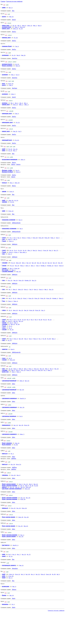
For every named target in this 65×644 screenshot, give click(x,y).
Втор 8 (43, 604)
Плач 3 (16, 317)
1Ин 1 (24, 276)
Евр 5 (39, 27)
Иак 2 (12, 192)
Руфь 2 (53, 250)
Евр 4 (13, 284)
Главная (3, 1)
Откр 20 (11, 606)
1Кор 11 (30, 27)
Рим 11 (35, 263)
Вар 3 (14, 617)
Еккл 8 (61, 279)
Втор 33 (27, 447)
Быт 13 (29, 276)
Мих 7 (15, 158)
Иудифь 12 (50, 279)
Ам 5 (58, 604)
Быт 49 (28, 604)
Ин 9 (15, 250)
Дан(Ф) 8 (23, 419)
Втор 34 (17, 282)
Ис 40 (18, 341)
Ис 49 (44, 356)
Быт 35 (21, 447)
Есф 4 (56, 279)
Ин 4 (28, 336)
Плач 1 (10, 317)
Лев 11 (21, 594)
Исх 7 (19, 583)
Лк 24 (25, 263)
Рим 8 (18, 58)
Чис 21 (15, 157)
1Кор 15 (17, 192)
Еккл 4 (41, 304)
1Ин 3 (16, 108)
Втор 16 (28, 512)
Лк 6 (10, 327)
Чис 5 (51, 388)
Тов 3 (30, 356)
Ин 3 (10, 583)
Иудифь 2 (55, 314)
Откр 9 (11, 201)
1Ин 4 (21, 108)
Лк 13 (14, 58)
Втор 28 (41, 250)
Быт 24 (44, 276)
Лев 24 (15, 295)
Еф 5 (20, 138)
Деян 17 (15, 110)
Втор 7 (29, 250)
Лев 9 (31, 509)
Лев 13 (17, 466)
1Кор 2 (15, 304)
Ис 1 (40, 356)
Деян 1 (15, 388)
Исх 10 (13, 500)
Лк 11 (18, 129)
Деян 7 (22, 457)
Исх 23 (12, 512)
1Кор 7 (17, 28)
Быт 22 (39, 276)
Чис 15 (56, 388)
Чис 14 (21, 338)
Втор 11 (34, 389)
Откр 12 (11, 222)
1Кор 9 (24, 27)
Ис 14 (10, 158)
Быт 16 (22, 428)
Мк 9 (10, 314)
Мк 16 (10, 157)
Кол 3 (20, 231)
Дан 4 (18, 500)
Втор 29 (47, 250)
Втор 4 (24, 250)
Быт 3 (11, 8)
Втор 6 (29, 389)
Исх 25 (20, 553)
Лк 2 (11, 250)
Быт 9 (22, 511)
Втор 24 (11, 88)
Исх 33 (28, 523)
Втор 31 (18, 488)
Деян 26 (21, 544)
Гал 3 (11, 340)
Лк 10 (12, 212)
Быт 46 (21, 356)
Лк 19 (10, 388)
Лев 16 (26, 553)
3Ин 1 (26, 108)
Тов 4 (31, 304)
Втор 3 (11, 265)
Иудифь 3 (43, 279)
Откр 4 (18, 389)
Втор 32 (38, 327)
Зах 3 (15, 252)
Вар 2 (54, 356)
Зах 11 (34, 295)
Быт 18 (34, 276)
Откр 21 (36, 388)
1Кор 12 (20, 304)
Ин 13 (17, 68)
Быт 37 (55, 276)
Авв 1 (46, 304)
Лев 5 (14, 391)
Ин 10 (40, 336)
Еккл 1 (36, 304)
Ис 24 (21, 30)
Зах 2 (43, 327)
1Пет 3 (29, 263)
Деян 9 (21, 388)
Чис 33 (17, 279)
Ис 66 (16, 468)
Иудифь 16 (28, 295)
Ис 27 (29, 583)
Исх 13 (23, 389)
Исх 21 (10, 295)
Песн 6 (35, 356)
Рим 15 (23, 58)
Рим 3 (13, 389)
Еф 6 (21, 241)
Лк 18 (24, 336)
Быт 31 (50, 276)
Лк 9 (21, 438)
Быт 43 (60, 276)
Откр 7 (31, 388)
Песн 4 (11, 254)
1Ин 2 (19, 27)
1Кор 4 (23, 168)
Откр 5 (10, 338)
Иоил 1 (50, 389)
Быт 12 (16, 447)
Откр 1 (40, 263)
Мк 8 (11, 336)
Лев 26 (15, 338)
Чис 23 (22, 512)
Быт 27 (56, 263)
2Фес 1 (21, 110)
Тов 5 (58, 250)
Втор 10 (35, 250)
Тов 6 (17, 49)
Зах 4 (10, 267)
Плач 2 (10, 252)
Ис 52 (12, 346)
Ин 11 (45, 336)
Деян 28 (18, 276)
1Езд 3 (27, 279)
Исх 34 (13, 488)
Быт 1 (22, 562)
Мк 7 (10, 304)
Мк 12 (12, 279)
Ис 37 (10, 358)
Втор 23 (27, 514)
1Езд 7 (33, 279)
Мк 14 (11, 263)
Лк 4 (16, 263)
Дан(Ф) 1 (15, 573)
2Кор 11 (12, 604)
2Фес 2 (26, 110)
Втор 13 (31, 314)
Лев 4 (47, 388)
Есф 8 (12, 367)
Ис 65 (54, 604)
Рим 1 (13, 78)
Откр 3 (18, 181)
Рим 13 (11, 17)
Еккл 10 (49, 604)
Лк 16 (16, 39)
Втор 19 (21, 295)
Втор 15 (22, 28)
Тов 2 (26, 356)
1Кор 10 (11, 211)
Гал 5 (17, 78)
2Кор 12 (15, 30)
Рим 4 (11, 89)
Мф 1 (12, 108)
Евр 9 (21, 509)
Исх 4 (14, 583)
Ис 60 (49, 356)
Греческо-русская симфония (14, 1)
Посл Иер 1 (23, 265)
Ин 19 (14, 27)
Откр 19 (46, 263)
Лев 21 (13, 341)
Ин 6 (32, 336)
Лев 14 (11, 626)
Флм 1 (35, 27)
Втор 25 (49, 314)
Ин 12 (13, 276)
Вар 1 (16, 340)
